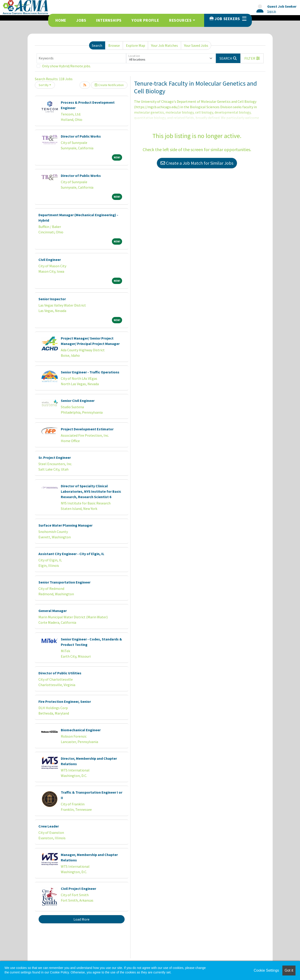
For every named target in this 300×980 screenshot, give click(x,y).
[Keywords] (81, 58)
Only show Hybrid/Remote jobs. (66, 66)
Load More (81, 919)
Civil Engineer (50, 260)
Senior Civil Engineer (78, 401)
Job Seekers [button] (228, 19)
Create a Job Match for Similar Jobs (197, 163)
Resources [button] (180, 20)
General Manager (53, 611)
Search (97, 45)
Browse (114, 45)
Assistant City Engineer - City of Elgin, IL (71, 554)
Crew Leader (49, 826)
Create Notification (109, 85)
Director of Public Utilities (60, 673)
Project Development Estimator (87, 429)
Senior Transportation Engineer (64, 582)
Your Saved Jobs (196, 45)
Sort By (44, 85)
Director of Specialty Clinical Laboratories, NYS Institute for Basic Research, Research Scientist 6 (91, 491)
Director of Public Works (81, 136)
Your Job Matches (164, 45)
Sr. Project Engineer (55, 457)
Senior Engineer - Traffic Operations (90, 372)
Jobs (81, 20)
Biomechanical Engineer (81, 730)
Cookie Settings (266, 970)
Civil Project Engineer (78, 889)
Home (61, 20)
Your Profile (145, 20)
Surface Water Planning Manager (65, 525)
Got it (289, 970)
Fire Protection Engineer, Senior (65, 701)
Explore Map (136, 45)
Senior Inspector (52, 299)
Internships (109, 20)
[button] (252, 58)
